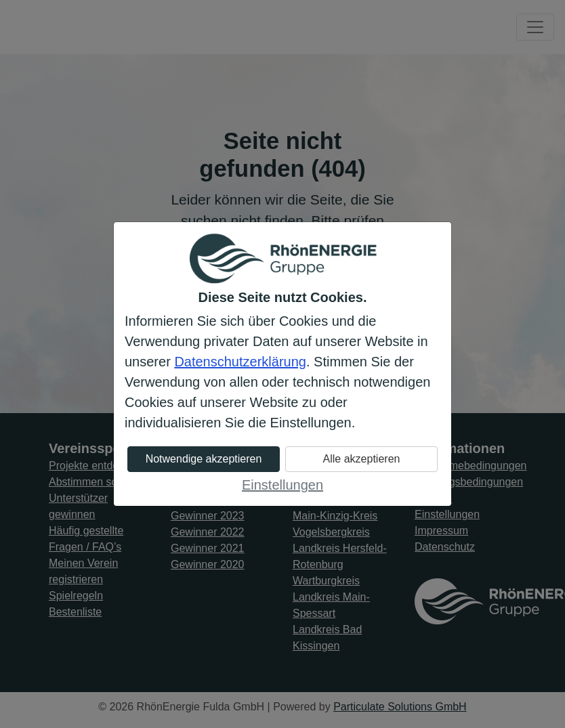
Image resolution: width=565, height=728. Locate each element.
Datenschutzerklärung (240, 362)
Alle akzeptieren (362, 459)
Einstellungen (282, 485)
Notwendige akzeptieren (204, 459)
